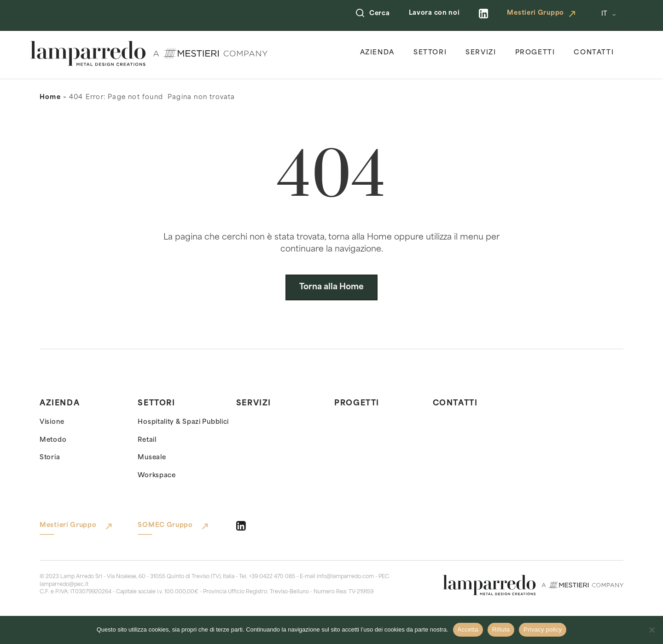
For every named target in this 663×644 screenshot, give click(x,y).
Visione (52, 422)
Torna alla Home (331, 287)
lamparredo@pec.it (64, 585)
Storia (50, 458)
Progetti (535, 53)
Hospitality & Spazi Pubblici (183, 422)
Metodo (53, 440)
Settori (430, 53)
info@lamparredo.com (345, 577)
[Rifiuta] (651, 630)
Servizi (481, 53)
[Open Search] (360, 14)
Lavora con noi (434, 13)
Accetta (468, 629)
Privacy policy (543, 629)
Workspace (157, 476)
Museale (152, 458)
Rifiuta (501, 629)
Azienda (377, 53)
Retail (147, 440)
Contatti (594, 53)
